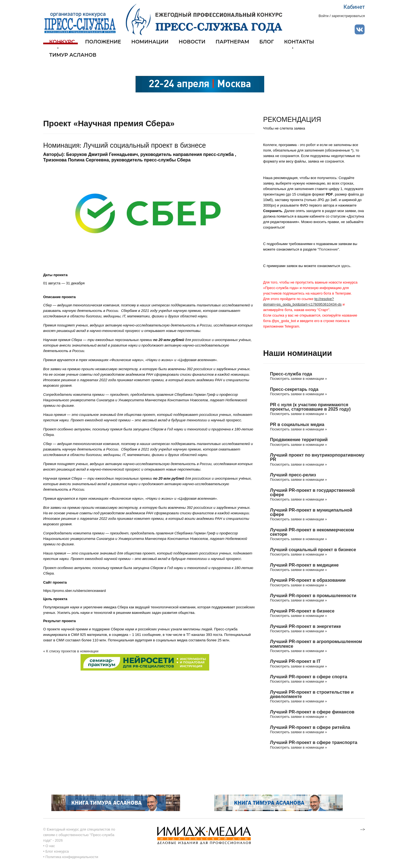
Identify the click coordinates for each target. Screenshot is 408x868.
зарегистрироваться (348, 16)
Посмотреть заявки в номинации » (298, 379)
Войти (324, 16)
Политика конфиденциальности (72, 857)
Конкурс (62, 44)
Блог (267, 42)
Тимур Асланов (73, 55)
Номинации (150, 42)
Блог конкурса (57, 851)
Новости (192, 42)
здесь (346, 266)
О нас (50, 846)
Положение (103, 42)
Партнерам (232, 42)
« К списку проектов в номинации (71, 651)
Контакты (299, 44)
